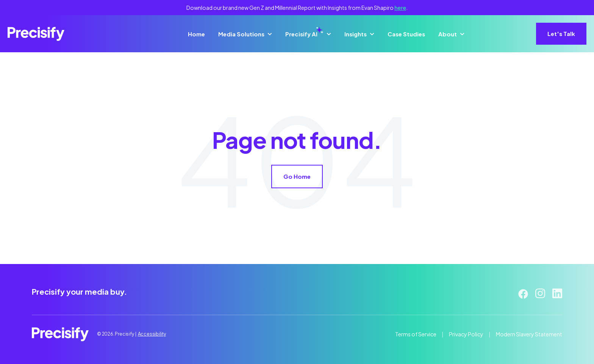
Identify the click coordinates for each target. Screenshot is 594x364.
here (400, 8)
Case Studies (406, 34)
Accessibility (152, 334)
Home (196, 34)
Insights (356, 34)
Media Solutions (241, 34)
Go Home (297, 176)
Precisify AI (304, 34)
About (448, 34)
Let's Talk (561, 34)
